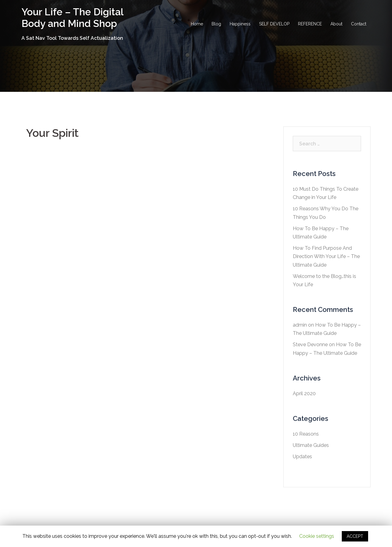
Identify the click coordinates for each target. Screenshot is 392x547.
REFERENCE (310, 24)
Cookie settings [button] (317, 536)
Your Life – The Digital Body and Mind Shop (72, 18)
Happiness (240, 24)
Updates (302, 457)
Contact (359, 24)
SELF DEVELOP (274, 24)
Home (197, 24)
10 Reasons (306, 434)
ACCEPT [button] (355, 536)
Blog (216, 24)
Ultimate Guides (311, 445)
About (336, 24)
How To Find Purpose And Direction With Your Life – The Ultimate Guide (326, 256)
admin (300, 325)
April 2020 (304, 393)
